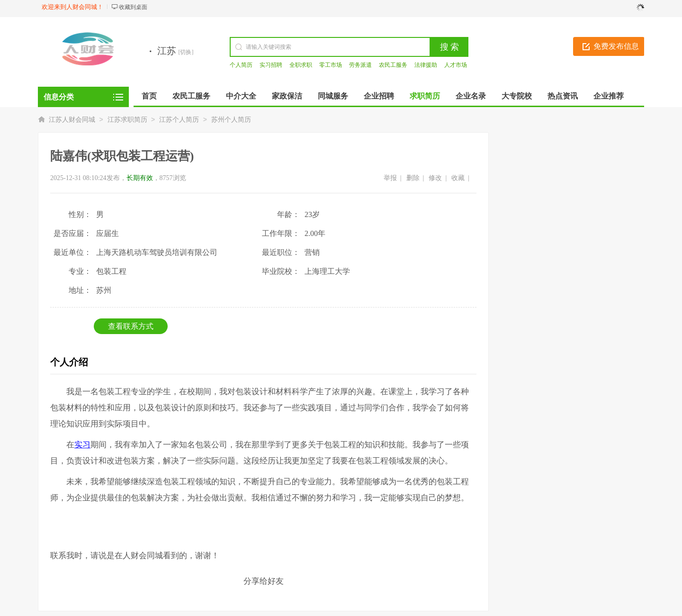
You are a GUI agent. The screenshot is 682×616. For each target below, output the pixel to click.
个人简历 (241, 65)
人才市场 (456, 65)
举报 (390, 178)
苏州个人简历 (231, 120)
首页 (149, 96)
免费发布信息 (616, 46)
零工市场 (331, 65)
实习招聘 (271, 65)
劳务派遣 (360, 65)
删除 (413, 178)
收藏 (458, 178)
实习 (82, 445)
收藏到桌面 (133, 7)
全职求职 (301, 65)
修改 (435, 178)
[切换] (186, 52)
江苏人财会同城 (72, 120)
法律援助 (426, 65)
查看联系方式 (131, 326)
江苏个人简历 (179, 120)
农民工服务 (393, 65)
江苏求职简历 (127, 120)
